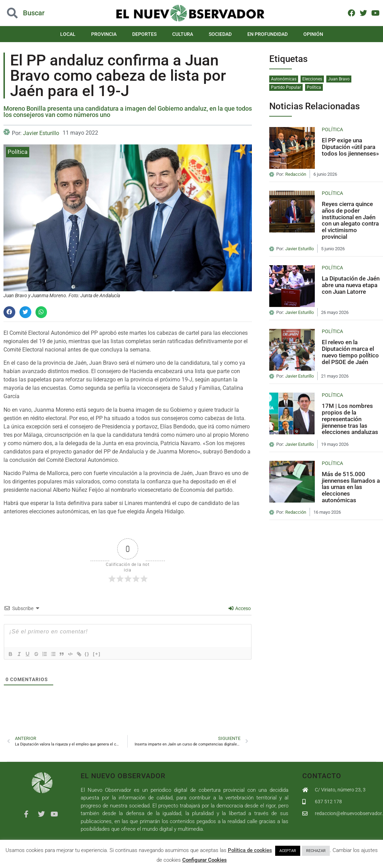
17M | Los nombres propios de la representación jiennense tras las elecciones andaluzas (350, 419)
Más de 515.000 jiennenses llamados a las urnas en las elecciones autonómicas (351, 487)
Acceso (240, 608)
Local (68, 34)
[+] (107, 653)
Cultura (183, 34)
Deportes (144, 34)
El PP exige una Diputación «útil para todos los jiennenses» (350, 147)
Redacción (296, 174)
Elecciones (312, 79)
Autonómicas (284, 79)
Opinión (313, 34)
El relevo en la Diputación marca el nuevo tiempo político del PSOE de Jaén (350, 352)
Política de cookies (250, 850)
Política (18, 152)
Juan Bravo (339, 79)
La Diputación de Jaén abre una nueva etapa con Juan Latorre (351, 285)
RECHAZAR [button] (316, 851)
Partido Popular (286, 87)
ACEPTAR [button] (288, 851)
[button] (38, 13)
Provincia (104, 34)
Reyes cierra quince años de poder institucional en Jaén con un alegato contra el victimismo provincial (350, 220)
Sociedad (220, 34)
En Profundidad (268, 34)
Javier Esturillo (41, 133)
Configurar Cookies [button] (205, 860)
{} (98, 653)
